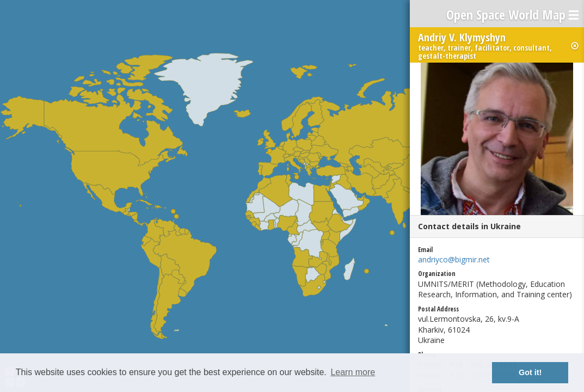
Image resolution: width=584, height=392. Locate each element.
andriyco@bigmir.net (454, 259)
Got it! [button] (530, 372)
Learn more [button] (353, 372)
